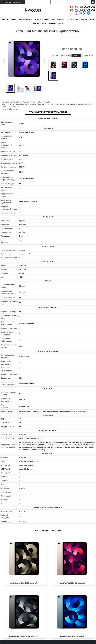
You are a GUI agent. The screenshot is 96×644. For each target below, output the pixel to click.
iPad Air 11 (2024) (25, 19)
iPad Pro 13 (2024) (56, 23)
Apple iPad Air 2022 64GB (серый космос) (24, 636)
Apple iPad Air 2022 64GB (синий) (72, 636)
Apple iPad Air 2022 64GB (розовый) (72, 583)
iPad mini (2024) (58, 19)
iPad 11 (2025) (72, 19)
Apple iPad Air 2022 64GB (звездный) (24, 583)
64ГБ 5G (54, 55)
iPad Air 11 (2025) (88, 19)
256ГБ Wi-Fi (88, 55)
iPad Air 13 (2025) (39, 23)
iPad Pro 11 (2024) (9, 19)
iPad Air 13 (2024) (42, 19)
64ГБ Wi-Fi (65, 55)
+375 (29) (83, 7)
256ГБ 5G (76, 55)
